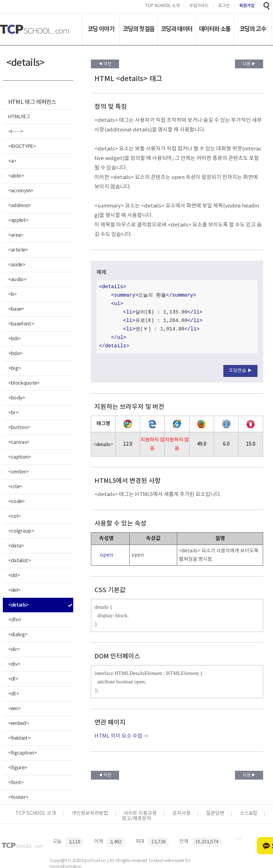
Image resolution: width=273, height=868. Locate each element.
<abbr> (16, 176)
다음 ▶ (249, 64)
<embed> (18, 723)
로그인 (224, 6)
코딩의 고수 (253, 29)
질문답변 (215, 813)
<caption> (20, 457)
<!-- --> (16, 132)
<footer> (18, 797)
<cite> (15, 487)
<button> (19, 427)
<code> (17, 501)
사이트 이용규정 (140, 813)
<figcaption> (23, 753)
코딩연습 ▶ (240, 371)
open (107, 555)
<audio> (17, 280)
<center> (18, 472)
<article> (18, 250)
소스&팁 (249, 813)
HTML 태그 (19, 117)
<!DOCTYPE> (22, 146)
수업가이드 (199, 6)
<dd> (14, 575)
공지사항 (181, 813)
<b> (13, 294)
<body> (17, 398)
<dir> (14, 649)
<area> (16, 235)
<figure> (18, 768)
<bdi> (15, 339)
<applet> (18, 220)
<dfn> (15, 620)
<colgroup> (21, 531)
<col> (14, 516)
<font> (16, 783)
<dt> (14, 694)
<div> (14, 664)
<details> (18, 605)
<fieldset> (19, 738)
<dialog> (18, 635)
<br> (13, 413)
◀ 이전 (105, 64)
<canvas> (19, 442)
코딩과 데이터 (177, 29)
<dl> (13, 679)
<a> (12, 161)
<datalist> (20, 561)
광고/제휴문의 (136, 819)
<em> (14, 709)
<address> (20, 206)
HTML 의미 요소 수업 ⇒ (122, 736)
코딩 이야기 (101, 29)
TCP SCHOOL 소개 (162, 6)
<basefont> (21, 324)
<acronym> (21, 191)
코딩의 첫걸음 (139, 29)
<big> (15, 368)
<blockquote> (24, 383)
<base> (16, 309)
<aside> (17, 265)
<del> (14, 590)
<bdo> (15, 354)
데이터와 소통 (215, 29)
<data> (16, 546)
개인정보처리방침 (90, 813)
